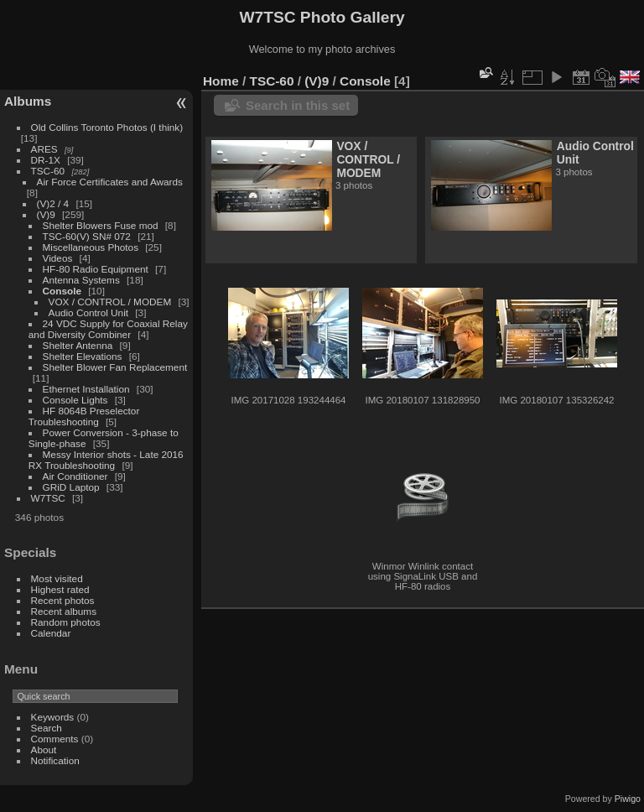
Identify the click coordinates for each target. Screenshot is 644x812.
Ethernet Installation (86, 389)
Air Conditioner (75, 476)
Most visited (57, 578)
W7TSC (48, 498)
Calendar (51, 633)
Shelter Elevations (83, 356)
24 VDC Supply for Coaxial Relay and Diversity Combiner (108, 329)
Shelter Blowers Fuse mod (101, 225)
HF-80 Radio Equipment (96, 269)
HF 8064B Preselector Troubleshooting (84, 416)
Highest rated (60, 589)
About (44, 750)
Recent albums (64, 611)
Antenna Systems (81, 280)
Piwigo (628, 799)
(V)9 (46, 214)
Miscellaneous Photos (91, 247)
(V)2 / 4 (53, 203)
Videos (58, 258)
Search (47, 728)
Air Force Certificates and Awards (110, 182)
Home (221, 81)
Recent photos (63, 600)
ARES (44, 149)
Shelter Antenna (78, 345)
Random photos (66, 622)
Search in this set (298, 105)
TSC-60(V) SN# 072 (87, 236)
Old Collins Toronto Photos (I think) (107, 127)
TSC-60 (48, 171)
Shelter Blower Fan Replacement (115, 367)
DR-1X (46, 160)
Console (62, 291)
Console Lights (75, 400)
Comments (55, 739)
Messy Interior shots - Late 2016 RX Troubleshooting (106, 460)
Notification (55, 760)
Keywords (53, 717)
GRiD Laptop (71, 487)
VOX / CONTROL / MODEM (110, 302)
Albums (28, 101)
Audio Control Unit (88, 312)
